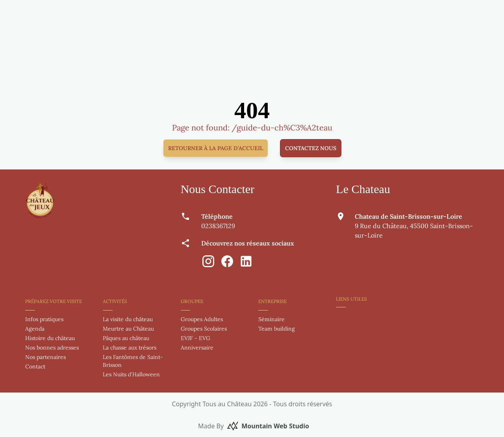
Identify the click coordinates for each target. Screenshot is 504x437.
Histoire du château (50, 338)
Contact (35, 366)
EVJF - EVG (195, 338)
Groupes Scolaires (204, 329)
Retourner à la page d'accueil (216, 148)
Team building (277, 329)
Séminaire (271, 319)
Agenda (35, 329)
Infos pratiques (44, 319)
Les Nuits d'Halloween (131, 374)
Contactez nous (311, 148)
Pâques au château (126, 338)
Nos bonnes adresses (52, 348)
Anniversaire (197, 348)
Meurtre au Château (128, 329)
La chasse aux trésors (130, 348)
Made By (254, 426)
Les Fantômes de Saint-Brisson (133, 361)
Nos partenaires (45, 357)
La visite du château (128, 319)
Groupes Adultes (202, 319)
